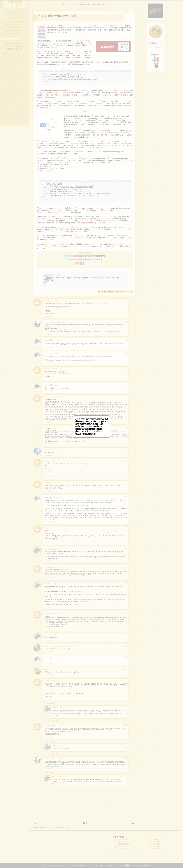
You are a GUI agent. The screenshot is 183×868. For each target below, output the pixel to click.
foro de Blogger (97, 431)
